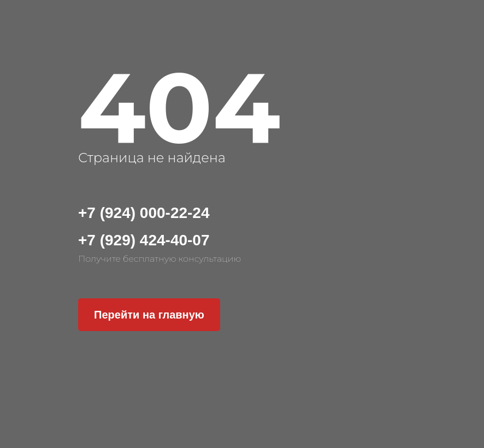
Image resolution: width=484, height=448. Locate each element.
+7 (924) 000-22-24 (144, 213)
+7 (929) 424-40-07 (144, 240)
